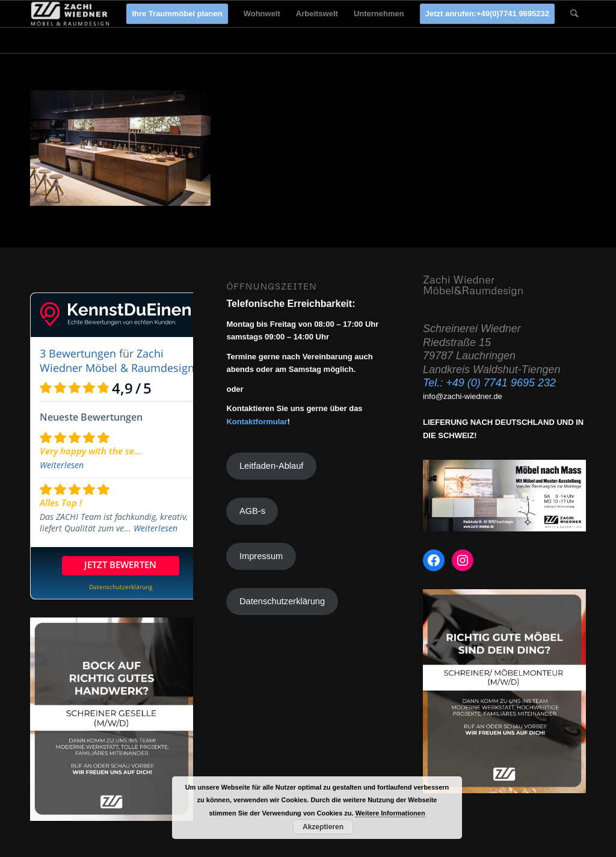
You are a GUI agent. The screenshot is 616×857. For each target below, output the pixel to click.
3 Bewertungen (78, 353)
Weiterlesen (62, 465)
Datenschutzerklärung (282, 601)
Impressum (261, 556)
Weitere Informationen (390, 813)
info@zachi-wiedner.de (463, 396)
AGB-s (252, 511)
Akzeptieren (323, 827)
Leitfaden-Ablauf (271, 466)
